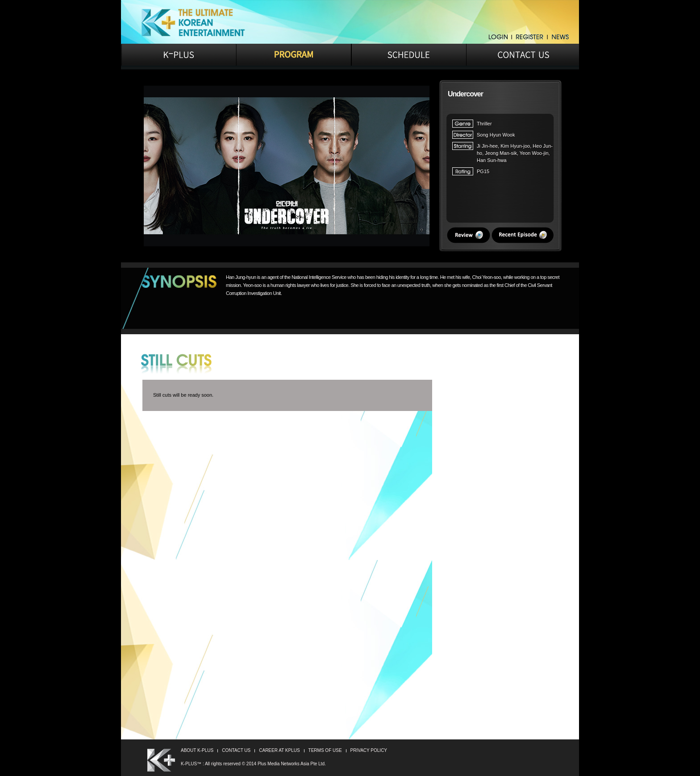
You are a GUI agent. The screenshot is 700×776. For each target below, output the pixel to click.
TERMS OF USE (325, 750)
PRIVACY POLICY (369, 750)
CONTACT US (236, 750)
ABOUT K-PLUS (197, 750)
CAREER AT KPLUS (279, 750)
